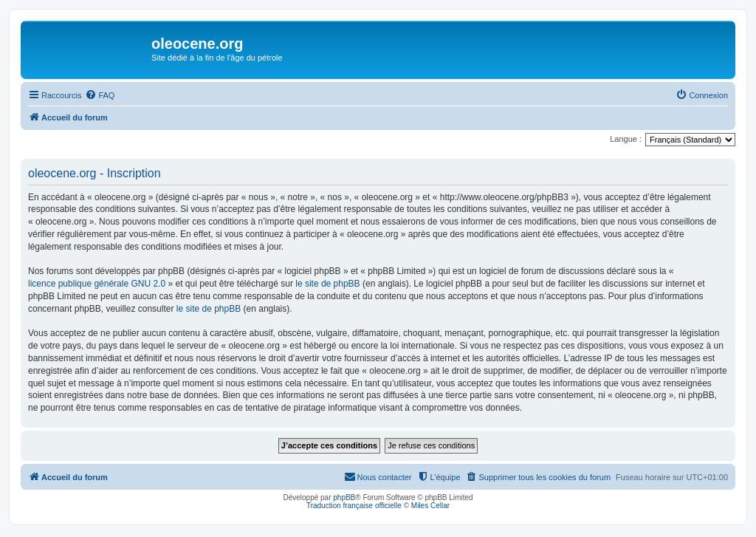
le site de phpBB (327, 284)
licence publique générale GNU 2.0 (97, 284)
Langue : (626, 139)
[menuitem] (100, 95)
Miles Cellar (430, 506)
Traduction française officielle (354, 506)
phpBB (344, 497)
